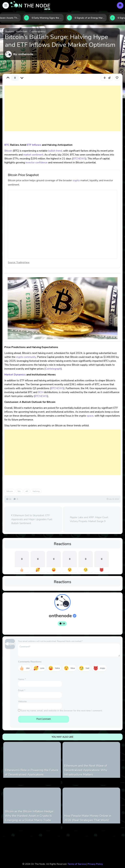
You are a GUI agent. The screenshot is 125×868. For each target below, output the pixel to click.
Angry (103, 668)
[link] (117, 78)
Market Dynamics (15, 375)
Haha (57, 668)
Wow (73, 668)
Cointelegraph (53, 369)
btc (19, 491)
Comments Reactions (30, 662)
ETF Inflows (34, 145)
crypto (76, 180)
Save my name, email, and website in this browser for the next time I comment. (62, 711)
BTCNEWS (79, 159)
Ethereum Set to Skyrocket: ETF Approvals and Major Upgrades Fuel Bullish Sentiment (32, 519)
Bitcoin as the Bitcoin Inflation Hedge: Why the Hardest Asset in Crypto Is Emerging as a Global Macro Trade (29, 816)
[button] (6, 5)
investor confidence (37, 163)
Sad (87, 668)
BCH (41, 392)
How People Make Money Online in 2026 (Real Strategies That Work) (88, 818)
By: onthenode (23, 54)
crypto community (26, 357)
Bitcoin (8, 151)
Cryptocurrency (38, 31)
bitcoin (10, 491)
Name (22, 679)
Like (28, 668)
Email (22, 690)
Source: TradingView (19, 262)
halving (36, 491)
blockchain (22, 31)
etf (27, 491)
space (90, 416)
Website (22, 701)
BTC (7, 145)
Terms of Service (77, 864)
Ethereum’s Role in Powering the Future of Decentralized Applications (32, 772)
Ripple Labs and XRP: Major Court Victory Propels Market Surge (89, 519)
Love (42, 668)
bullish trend (55, 151)
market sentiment (33, 155)
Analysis (10, 31)
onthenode (63, 616)
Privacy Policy (95, 864)
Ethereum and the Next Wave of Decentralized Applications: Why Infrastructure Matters (86, 770)
